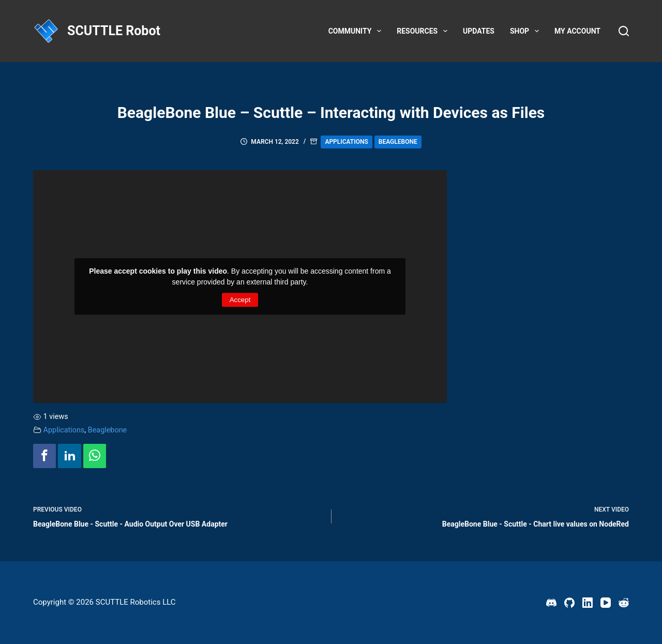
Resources (424, 31)
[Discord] (551, 603)
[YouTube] (606, 603)
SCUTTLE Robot (114, 31)
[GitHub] (569, 603)
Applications (346, 142)
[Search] (624, 31)
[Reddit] (624, 603)
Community (357, 31)
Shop (526, 31)
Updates (479, 31)
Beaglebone (398, 142)
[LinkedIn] (588, 603)
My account (577, 31)
